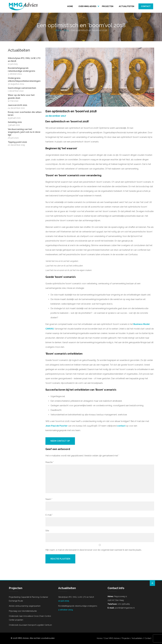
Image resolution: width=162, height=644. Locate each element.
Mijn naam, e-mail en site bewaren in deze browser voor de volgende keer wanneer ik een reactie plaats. (94, 550)
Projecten (108, 6)
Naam (49, 499)
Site (47, 531)
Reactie (50, 462)
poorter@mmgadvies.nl (124, 608)
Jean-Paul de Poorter (57, 426)
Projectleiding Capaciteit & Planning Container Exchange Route (28, 599)
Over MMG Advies (87, 6)
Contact (146, 6)
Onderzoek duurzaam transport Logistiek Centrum (30, 625)
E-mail (49, 515)
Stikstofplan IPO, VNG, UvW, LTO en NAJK (81, 599)
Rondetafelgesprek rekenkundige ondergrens (81, 608)
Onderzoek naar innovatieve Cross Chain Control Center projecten (30, 618)
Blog (66, 30)
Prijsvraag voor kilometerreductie (23, 611)
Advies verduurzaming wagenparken (25, 606)
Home (70, 6)
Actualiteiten (126, 6)
